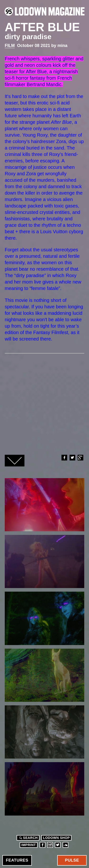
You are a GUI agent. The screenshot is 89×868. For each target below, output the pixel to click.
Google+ (80, 458)
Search (28, 838)
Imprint (29, 845)
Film (10, 46)
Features (17, 860)
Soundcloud (66, 845)
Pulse (72, 860)
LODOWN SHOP (56, 838)
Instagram (50, 845)
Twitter (72, 458)
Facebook (64, 458)
